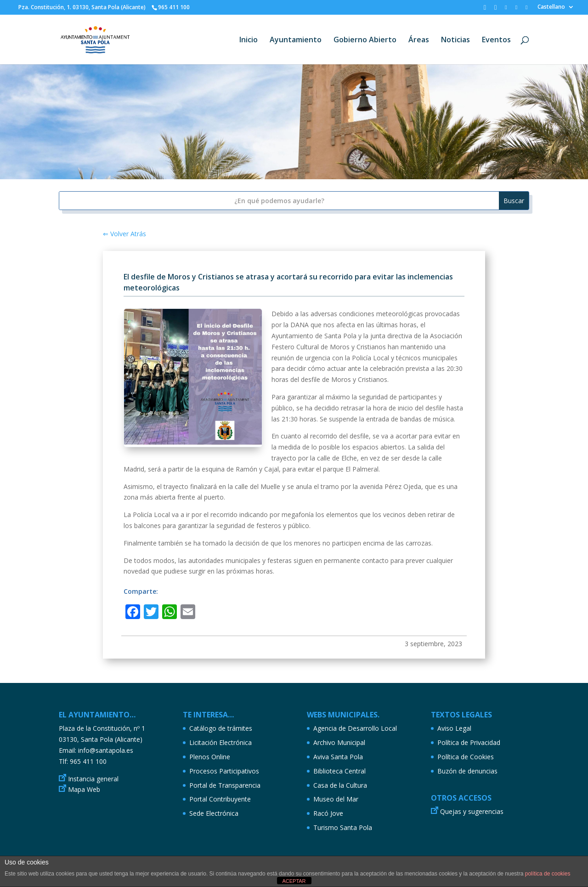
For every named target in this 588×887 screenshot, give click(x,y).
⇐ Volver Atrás (124, 234)
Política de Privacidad (469, 742)
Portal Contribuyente (220, 799)
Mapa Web (84, 789)
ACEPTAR (294, 881)
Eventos (496, 40)
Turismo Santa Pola (343, 827)
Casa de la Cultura (340, 785)
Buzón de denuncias (467, 771)
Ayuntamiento (296, 40)
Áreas (419, 40)
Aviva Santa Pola (338, 757)
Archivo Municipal (339, 742)
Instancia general (93, 779)
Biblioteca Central (339, 771)
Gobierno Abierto (365, 40)
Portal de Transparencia (225, 785)
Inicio (249, 40)
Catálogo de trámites (221, 728)
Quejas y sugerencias (472, 811)
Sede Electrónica (214, 813)
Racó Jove (328, 813)
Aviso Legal (454, 728)
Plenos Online (210, 757)
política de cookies (548, 874)
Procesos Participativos (224, 771)
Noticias (455, 40)
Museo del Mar (336, 799)
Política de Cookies (466, 757)
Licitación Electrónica (220, 742)
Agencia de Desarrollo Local (355, 728)
